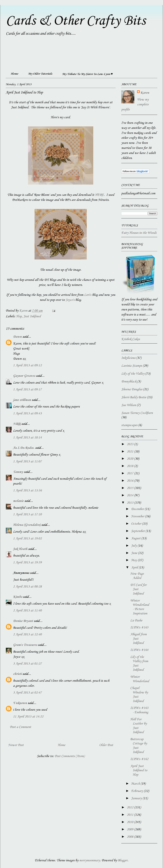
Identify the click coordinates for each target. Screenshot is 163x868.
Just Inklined (32, 316)
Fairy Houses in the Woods (139, 233)
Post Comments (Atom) (70, 756)
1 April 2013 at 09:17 (27, 390)
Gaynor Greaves (24, 376)
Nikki (17, 424)
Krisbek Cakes (131, 339)
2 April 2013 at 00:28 (27, 587)
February (137, 791)
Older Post (106, 745)
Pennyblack (129, 382)
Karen (145, 93)
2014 (130, 495)
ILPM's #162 (139, 759)
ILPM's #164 (139, 650)
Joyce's (70, 300)
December (138, 509)
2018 (130, 466)
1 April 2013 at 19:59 (27, 563)
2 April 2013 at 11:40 (27, 611)
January (137, 798)
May (134, 560)
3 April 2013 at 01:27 (27, 664)
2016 (130, 481)
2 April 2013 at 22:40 (27, 635)
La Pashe (136, 621)
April (135, 568)
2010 (130, 822)
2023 (130, 444)
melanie (18, 501)
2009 (130, 830)
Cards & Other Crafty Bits (76, 21)
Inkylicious (128, 358)
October (137, 524)
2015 (130, 488)
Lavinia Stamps (132, 366)
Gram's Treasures (25, 645)
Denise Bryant (23, 621)
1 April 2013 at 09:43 (27, 414)
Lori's (88, 295)
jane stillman (22, 400)
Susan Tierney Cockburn (137, 413)
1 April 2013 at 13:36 (27, 491)
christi (17, 674)
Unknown (20, 703)
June (135, 553)
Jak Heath (20, 549)
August (136, 538)
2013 (130, 503)
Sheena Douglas (132, 389)
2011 (130, 815)
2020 (130, 459)
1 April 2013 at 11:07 (27, 462)
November (138, 516)
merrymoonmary (90, 861)
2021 (130, 452)
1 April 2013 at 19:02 (27, 539)
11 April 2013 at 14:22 (28, 717)
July (134, 546)
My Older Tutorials (40, 74)
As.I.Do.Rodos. (24, 448)
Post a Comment (20, 727)
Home (14, 74)
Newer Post (16, 745)
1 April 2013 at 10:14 (27, 438)
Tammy (18, 472)
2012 (130, 808)
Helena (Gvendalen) (27, 525)
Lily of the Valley (133, 374)
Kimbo (18, 597)
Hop (19, 316)
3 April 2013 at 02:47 (27, 693)
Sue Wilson (129, 405)
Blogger (123, 861)
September (138, 531)
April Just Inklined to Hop (139, 771)
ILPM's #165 (139, 628)
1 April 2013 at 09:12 (27, 366)
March (136, 784)
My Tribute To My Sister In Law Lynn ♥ (87, 74)
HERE (99, 195)
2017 (130, 473)
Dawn (17, 337)
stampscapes (129, 425)
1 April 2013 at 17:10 (27, 515)
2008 (130, 837)
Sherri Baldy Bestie (134, 397)
